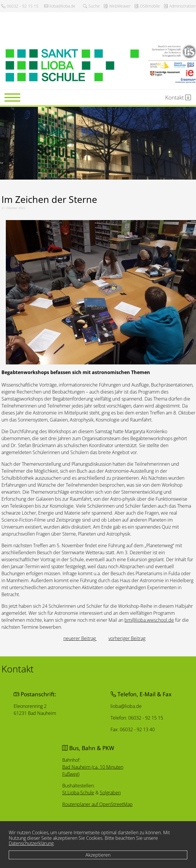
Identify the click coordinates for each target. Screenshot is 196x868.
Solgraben (110, 793)
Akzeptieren (98, 855)
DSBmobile (147, 6)
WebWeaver (117, 6)
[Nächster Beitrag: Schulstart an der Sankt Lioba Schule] (127, 638)
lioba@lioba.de (60, 6)
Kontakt (178, 97)
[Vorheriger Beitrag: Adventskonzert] (80, 638)
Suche (91, 6)
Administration (179, 6)
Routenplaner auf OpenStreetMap (98, 804)
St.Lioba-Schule (79, 792)
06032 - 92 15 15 (20, 6)
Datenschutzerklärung (31, 843)
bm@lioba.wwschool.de (149, 620)
